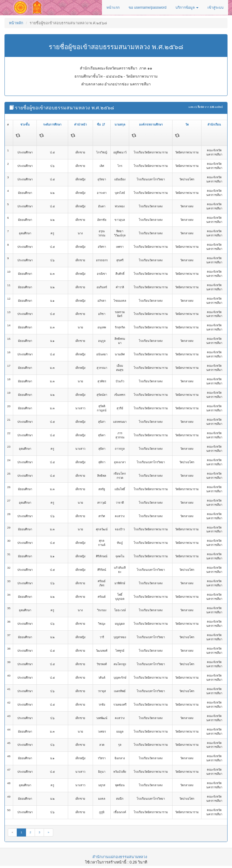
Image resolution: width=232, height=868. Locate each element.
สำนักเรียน (214, 124)
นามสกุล (120, 124)
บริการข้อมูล (187, 7)
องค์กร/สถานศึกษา (151, 124)
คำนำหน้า (80, 124)
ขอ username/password (147, 7)
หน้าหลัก (16, 23)
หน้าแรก (113, 7)
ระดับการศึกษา (52, 124)
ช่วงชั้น (25, 124)
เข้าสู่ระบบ (216, 7)
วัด (187, 124)
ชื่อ (101, 124)
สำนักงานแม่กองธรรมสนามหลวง (120, 857)
